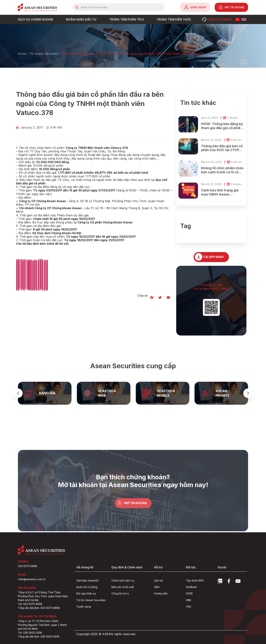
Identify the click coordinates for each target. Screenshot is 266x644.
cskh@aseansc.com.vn (32, 579)
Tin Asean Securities (44, 54)
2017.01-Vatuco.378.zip (32, 289)
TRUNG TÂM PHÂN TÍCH (127, 19)
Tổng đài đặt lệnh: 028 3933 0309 (39, 637)
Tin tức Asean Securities (91, 600)
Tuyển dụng (84, 607)
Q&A (157, 587)
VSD (189, 607)
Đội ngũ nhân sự (86, 593)
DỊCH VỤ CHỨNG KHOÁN (36, 19)
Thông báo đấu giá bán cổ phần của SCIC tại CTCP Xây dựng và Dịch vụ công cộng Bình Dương (222, 148)
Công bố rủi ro (120, 593)
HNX (189, 600)
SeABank (191, 587)
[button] (152, 297)
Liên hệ (158, 580)
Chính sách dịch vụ (123, 580)
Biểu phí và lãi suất (123, 587)
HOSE (189, 593)
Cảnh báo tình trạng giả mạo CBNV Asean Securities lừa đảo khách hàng (221, 192)
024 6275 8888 (28, 566)
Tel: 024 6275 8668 (30, 604)
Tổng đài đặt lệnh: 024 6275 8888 (39, 608)
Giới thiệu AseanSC (88, 580)
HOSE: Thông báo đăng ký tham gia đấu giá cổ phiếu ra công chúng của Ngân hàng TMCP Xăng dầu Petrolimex (222, 126)
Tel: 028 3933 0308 (30, 633)
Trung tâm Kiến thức (175, 19)
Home (22, 54)
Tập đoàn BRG (195, 580)
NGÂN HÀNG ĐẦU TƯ (82, 19)
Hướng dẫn (161, 593)
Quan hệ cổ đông (87, 587)
